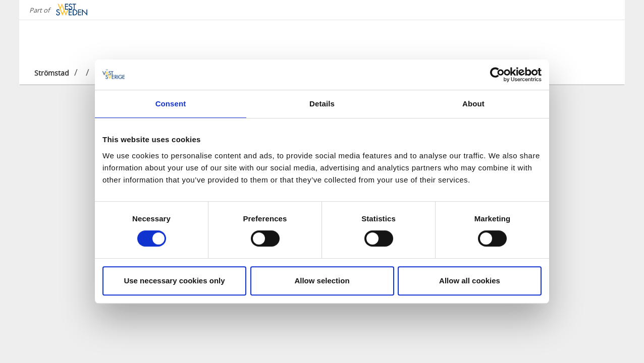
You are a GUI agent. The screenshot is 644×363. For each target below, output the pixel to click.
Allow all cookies (470, 281)
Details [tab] (322, 104)
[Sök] (602, 40)
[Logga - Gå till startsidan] (70, 40)
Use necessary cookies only (174, 281)
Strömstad (52, 73)
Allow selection (322, 281)
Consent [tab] (171, 104)
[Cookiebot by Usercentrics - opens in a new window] (497, 75)
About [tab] (473, 104)
